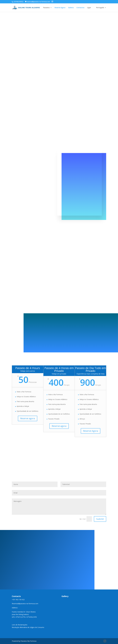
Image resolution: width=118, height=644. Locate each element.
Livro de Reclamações (20, 625)
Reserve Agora (60, 8)
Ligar (89, 8)
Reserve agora (28, 418)
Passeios (46, 8)
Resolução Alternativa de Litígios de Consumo (28, 627)
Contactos (80, 8)
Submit (100, 519)
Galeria (71, 8)
